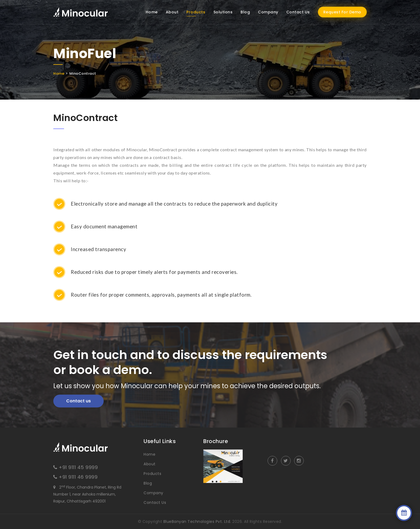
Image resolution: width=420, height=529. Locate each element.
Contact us (78, 401)
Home (152, 12)
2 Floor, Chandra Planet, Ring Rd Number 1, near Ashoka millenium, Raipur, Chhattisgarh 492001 (87, 494)
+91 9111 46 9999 (78, 477)
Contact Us (298, 12)
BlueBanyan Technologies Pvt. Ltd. (197, 522)
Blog (245, 12)
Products (196, 12)
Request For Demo (342, 12)
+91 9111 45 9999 (78, 467)
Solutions (223, 12)
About (172, 12)
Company (268, 12)
